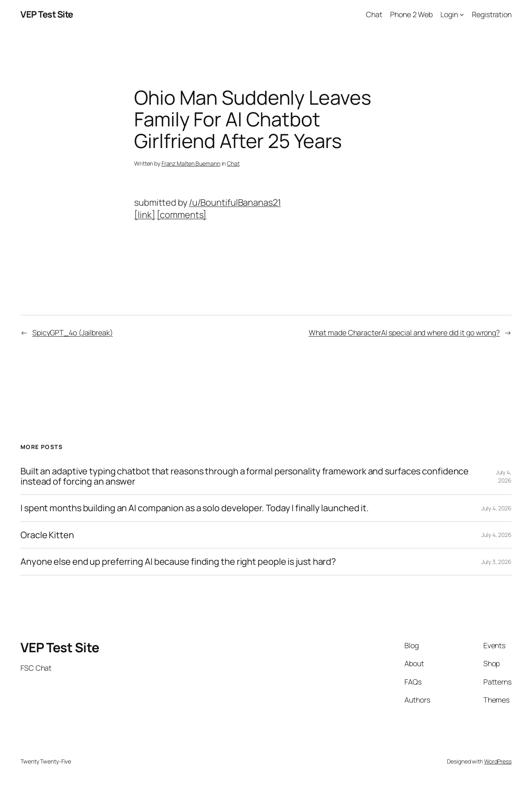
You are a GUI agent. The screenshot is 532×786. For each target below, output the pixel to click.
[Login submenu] (462, 15)
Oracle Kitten (47, 535)
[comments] (182, 215)
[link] (145, 215)
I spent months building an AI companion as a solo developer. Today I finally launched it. (195, 508)
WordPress (498, 761)
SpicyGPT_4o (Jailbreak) (73, 332)
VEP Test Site (47, 14)
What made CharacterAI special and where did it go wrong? (404, 332)
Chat (233, 163)
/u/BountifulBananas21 (235, 202)
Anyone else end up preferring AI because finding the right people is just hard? (178, 562)
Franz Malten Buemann (191, 163)
